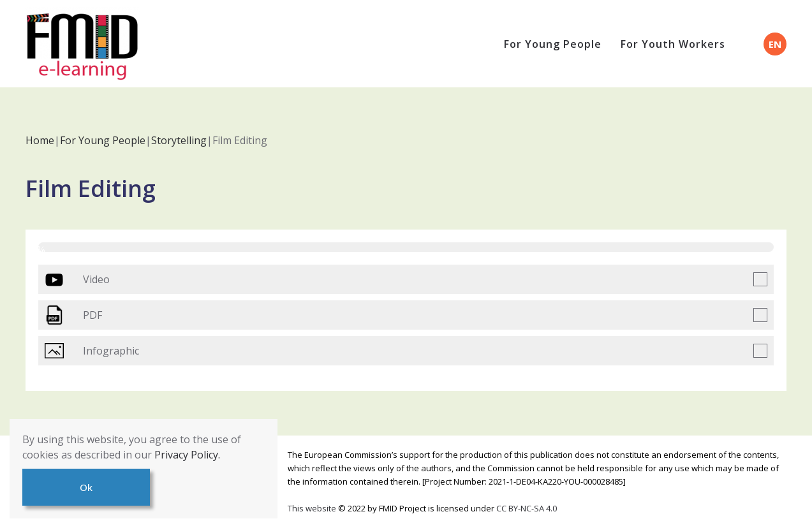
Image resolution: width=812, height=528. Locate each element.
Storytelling (179, 140)
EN (775, 44)
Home (40, 140)
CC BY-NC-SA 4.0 (527, 508)
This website (313, 508)
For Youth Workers (673, 44)
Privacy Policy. (187, 455)
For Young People (553, 44)
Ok (86, 487)
